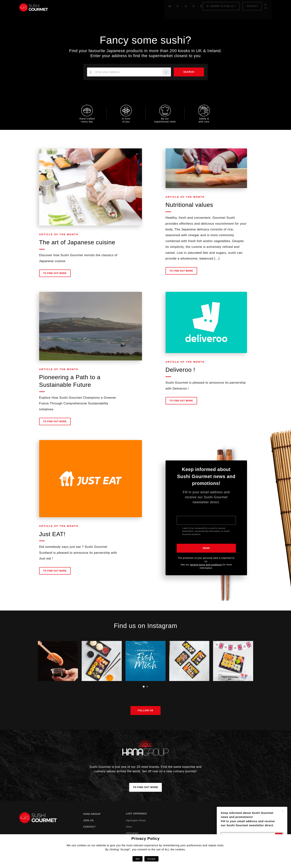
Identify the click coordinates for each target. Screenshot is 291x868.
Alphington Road (136, 820)
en (268, 7)
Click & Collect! (146, 7)
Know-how (79, 7)
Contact (89, 827)
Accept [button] (151, 859)
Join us (89, 820)
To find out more (55, 275)
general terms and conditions (206, 565)
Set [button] (137, 859)
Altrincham (132, 833)
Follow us (145, 710)
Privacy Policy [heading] (145, 838)
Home (62, 7)
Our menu (120, 7)
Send (206, 548)
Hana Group (92, 814)
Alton (129, 827)
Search (188, 72)
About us (100, 7)
